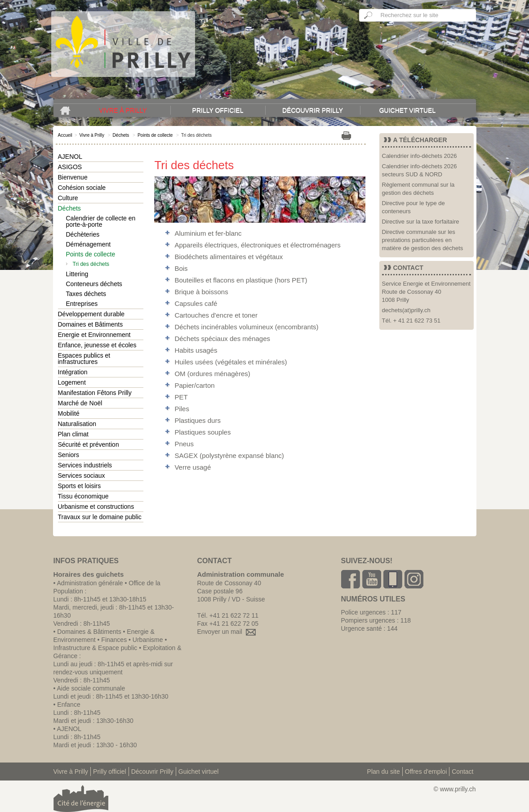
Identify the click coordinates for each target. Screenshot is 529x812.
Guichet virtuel (408, 110)
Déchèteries (83, 234)
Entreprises (82, 304)
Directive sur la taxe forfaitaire (421, 222)
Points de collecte (155, 135)
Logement (72, 382)
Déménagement (89, 244)
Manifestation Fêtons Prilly (95, 393)
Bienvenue (73, 177)
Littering (77, 274)
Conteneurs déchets (94, 284)
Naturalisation (77, 424)
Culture (68, 198)
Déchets (121, 135)
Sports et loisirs (80, 486)
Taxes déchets (86, 294)
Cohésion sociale (82, 188)
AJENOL (70, 157)
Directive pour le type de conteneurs (413, 207)
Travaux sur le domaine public (100, 517)
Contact (462, 772)
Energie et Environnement (94, 335)
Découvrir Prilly (313, 110)
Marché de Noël (80, 403)
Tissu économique (83, 496)
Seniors (69, 455)
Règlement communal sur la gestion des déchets (418, 189)
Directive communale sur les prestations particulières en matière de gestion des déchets (423, 240)
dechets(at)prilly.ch (406, 310)
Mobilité (69, 413)
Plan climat (73, 434)
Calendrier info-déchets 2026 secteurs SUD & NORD (420, 170)
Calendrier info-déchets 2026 (420, 156)
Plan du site (384, 772)
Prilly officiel (218, 110)
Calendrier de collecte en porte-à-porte (101, 221)
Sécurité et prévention (89, 444)
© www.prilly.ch (454, 789)
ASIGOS (70, 167)
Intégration (73, 372)
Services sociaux (82, 476)
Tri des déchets (91, 264)
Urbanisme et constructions (96, 507)
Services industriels (85, 465)
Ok (369, 15)
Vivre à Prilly (123, 110)
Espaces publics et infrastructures (84, 359)
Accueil (65, 135)
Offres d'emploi (426, 772)
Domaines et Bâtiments (91, 324)
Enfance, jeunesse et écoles (97, 345)
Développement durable (91, 314)
